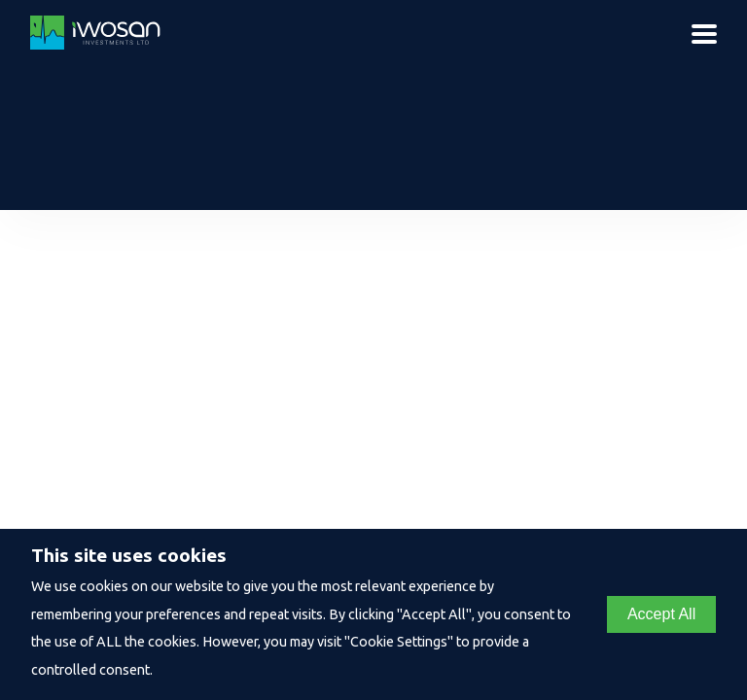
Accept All (661, 614)
